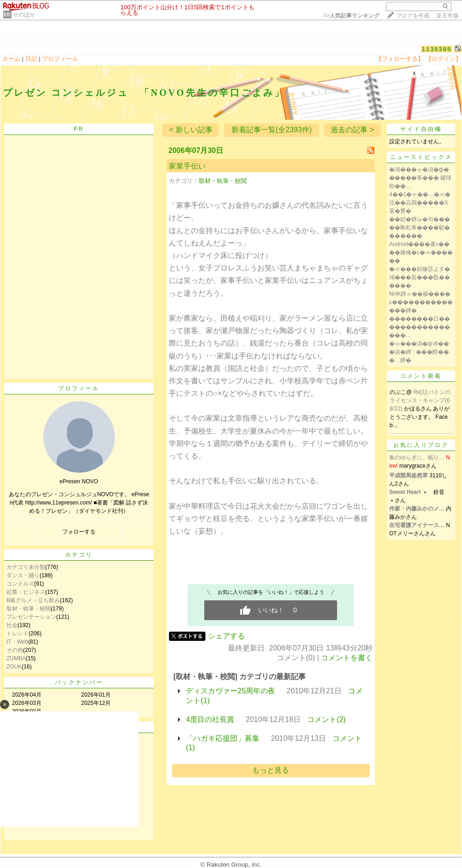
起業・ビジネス (26, 592)
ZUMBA (16, 658)
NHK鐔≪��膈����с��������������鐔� (421, 302)
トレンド (18, 633)
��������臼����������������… (420, 327)
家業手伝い (187, 166)
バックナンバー (79, 682)
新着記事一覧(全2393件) (272, 130)
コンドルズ (20, 584)
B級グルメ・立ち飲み (33, 600)
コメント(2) (326, 719)
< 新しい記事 (191, 130)
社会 (12, 625)
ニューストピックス (421, 157)
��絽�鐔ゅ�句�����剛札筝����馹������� (420, 228)
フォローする (79, 532)
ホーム (11, 59)
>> (351, 16)
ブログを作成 (413, 16)
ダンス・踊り (23, 575)
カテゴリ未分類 (26, 567)
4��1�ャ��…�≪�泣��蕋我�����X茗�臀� (420, 203)
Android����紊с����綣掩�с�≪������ (421, 252)
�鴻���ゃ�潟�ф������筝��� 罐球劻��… (420, 178)
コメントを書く (347, 658)
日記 (31, 59)
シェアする (226, 636)
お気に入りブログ (421, 445)
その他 (15, 650)
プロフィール (60, 59)
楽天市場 (447, 16)
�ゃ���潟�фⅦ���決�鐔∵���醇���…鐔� (419, 352)
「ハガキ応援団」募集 (223, 738)
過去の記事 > (352, 130)
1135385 (437, 49)
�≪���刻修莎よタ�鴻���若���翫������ (420, 277)
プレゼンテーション (31, 617)
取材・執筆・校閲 (29, 609)
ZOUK (14, 667)
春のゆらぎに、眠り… (417, 457)
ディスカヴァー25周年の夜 (231, 691)
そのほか (24, 15)
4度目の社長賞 (210, 719)
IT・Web (17, 642)
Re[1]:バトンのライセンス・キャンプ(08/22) (420, 400)
